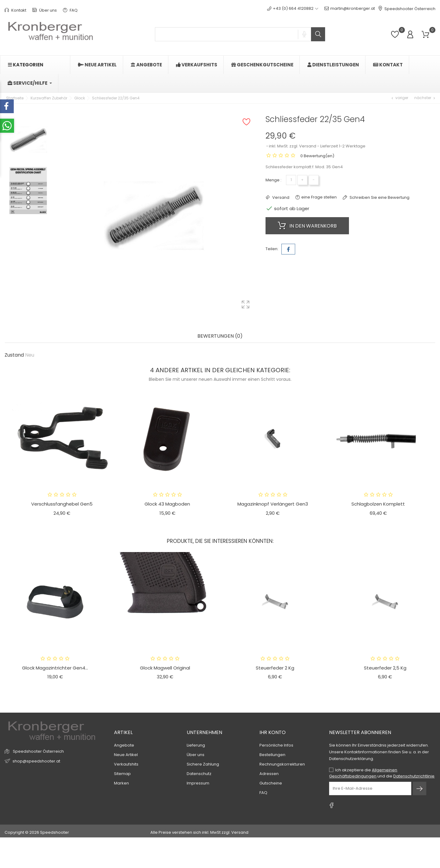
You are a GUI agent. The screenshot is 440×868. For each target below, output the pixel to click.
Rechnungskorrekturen (282, 764)
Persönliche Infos (276, 745)
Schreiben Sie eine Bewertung (379, 197)
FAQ (70, 10)
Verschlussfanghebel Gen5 (62, 504)
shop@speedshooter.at (36, 761)
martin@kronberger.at (350, 9)
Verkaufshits (126, 764)
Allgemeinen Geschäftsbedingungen (363, 773)
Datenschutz (199, 774)
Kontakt (15, 10)
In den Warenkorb (307, 226)
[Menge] (291, 180)
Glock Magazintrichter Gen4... (55, 668)
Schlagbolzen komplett (378, 504)
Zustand (14, 355)
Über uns (45, 10)
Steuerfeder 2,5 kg (385, 668)
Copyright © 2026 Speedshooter (37, 832)
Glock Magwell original (165, 668)
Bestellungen (272, 755)
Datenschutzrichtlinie (414, 776)
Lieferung (196, 745)
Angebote (124, 745)
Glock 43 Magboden (167, 504)
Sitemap (122, 774)
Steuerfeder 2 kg (275, 668)
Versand (280, 197)
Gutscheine (271, 783)
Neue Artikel (126, 755)
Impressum (198, 783)
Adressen (269, 774)
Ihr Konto (273, 732)
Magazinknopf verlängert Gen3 (273, 504)
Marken (121, 783)
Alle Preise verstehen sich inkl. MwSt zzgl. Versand (199, 832)
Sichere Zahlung (203, 764)
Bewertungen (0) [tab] (220, 336)
